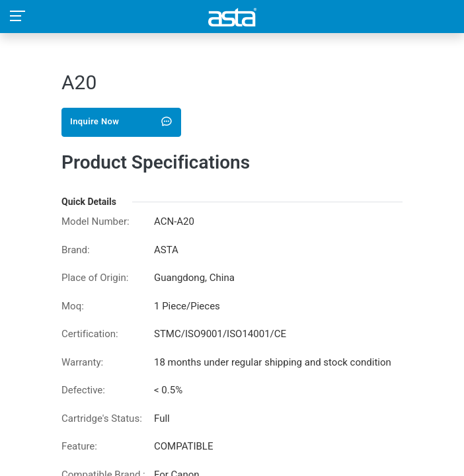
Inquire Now (121, 121)
